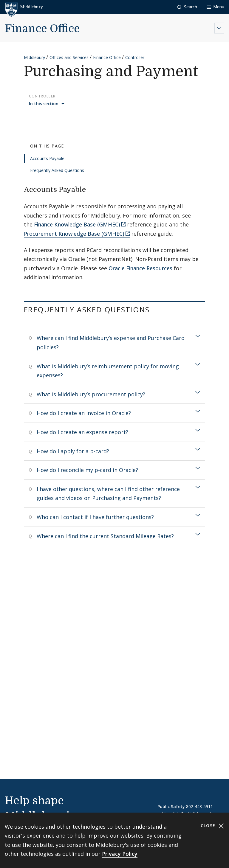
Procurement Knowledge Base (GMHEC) (74, 234)
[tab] (114, 343)
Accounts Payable (47, 158)
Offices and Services (69, 57)
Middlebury (34, 57)
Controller (135, 57)
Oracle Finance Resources (140, 268)
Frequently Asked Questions (57, 170)
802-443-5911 (199, 806)
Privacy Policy (120, 854)
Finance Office (42, 29)
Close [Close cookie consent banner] (212, 826)
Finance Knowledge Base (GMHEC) (77, 224)
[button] (187, 7)
